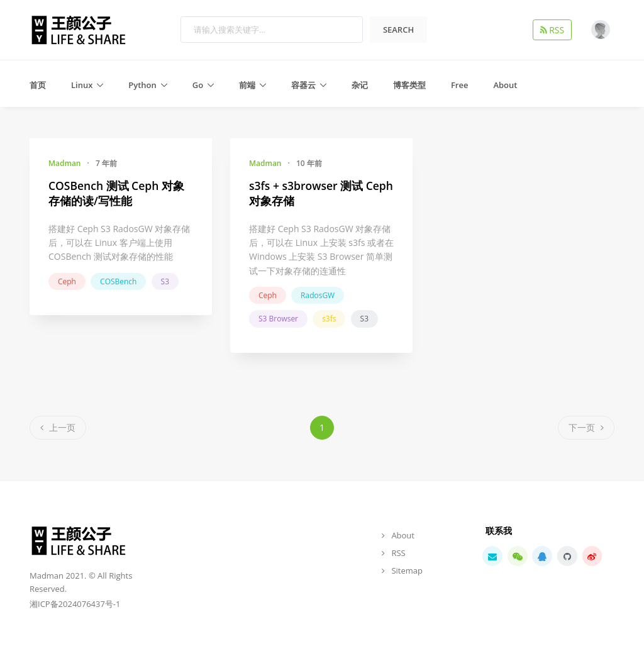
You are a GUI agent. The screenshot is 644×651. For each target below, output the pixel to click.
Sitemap (407, 570)
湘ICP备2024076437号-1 (75, 604)
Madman (64, 163)
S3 (165, 281)
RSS (555, 30)
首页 (38, 85)
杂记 (360, 85)
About (505, 85)
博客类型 (409, 85)
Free (459, 85)
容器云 (303, 85)
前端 (247, 85)
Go (198, 85)
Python (142, 85)
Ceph (67, 281)
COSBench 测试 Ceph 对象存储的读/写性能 (116, 193)
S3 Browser (278, 319)
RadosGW (318, 295)
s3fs (329, 319)
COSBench (118, 281)
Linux (82, 85)
